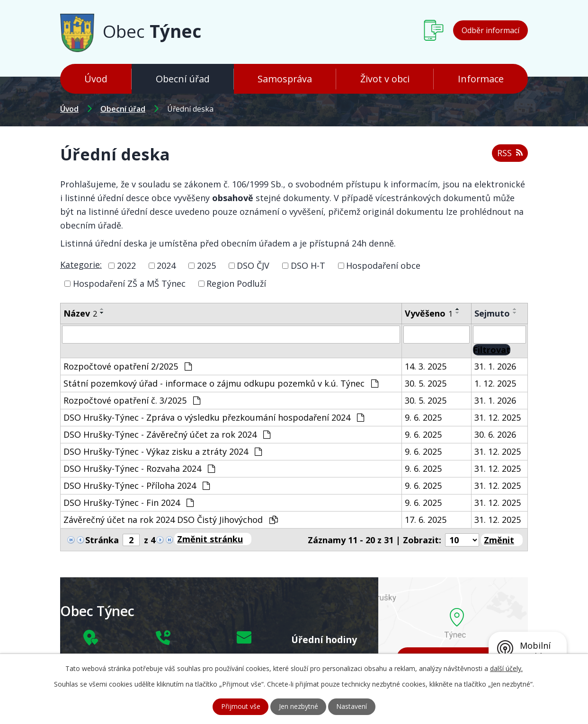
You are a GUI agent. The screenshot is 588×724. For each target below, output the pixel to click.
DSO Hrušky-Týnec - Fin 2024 (129, 503)
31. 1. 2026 (495, 366)
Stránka (102, 540)
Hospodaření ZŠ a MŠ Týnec (129, 283)
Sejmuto (492, 313)
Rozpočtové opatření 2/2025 (128, 366)
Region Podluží (236, 283)
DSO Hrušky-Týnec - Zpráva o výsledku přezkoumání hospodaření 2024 (214, 417)
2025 (206, 265)
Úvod (96, 79)
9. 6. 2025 (423, 417)
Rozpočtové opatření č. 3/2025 (132, 400)
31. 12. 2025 (498, 417)
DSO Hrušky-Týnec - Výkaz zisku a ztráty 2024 (163, 451)
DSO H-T (308, 265)
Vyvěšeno (429, 313)
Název (80, 313)
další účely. (506, 668)
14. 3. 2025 (426, 366)
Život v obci (385, 79)
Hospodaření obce (383, 265)
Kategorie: (81, 265)
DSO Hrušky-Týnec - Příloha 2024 (137, 486)
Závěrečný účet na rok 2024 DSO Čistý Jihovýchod (171, 520)
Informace (481, 79)
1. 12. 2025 (495, 383)
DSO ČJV (253, 265)
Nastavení (352, 707)
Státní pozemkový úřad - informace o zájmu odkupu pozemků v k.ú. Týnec (221, 383)
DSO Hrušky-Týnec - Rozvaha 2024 (139, 468)
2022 (126, 265)
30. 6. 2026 (495, 434)
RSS (510, 153)
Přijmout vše (241, 707)
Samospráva (285, 79)
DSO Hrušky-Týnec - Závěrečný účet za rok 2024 (167, 434)
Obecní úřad (183, 79)
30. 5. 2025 (426, 383)
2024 (166, 265)
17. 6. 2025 (426, 520)
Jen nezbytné (298, 707)
